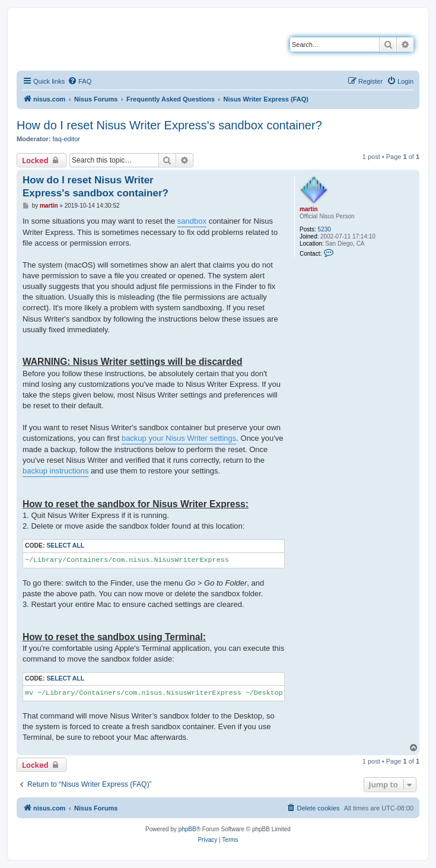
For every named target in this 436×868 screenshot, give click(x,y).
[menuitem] (79, 81)
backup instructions (55, 471)
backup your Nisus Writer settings (179, 438)
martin (309, 209)
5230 (324, 229)
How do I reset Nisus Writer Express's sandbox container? (169, 125)
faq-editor (66, 139)
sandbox (192, 221)
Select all (65, 546)
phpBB (187, 829)
